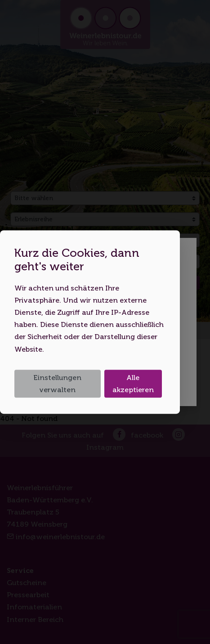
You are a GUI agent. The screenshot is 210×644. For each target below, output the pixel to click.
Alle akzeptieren (133, 384)
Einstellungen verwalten (57, 384)
